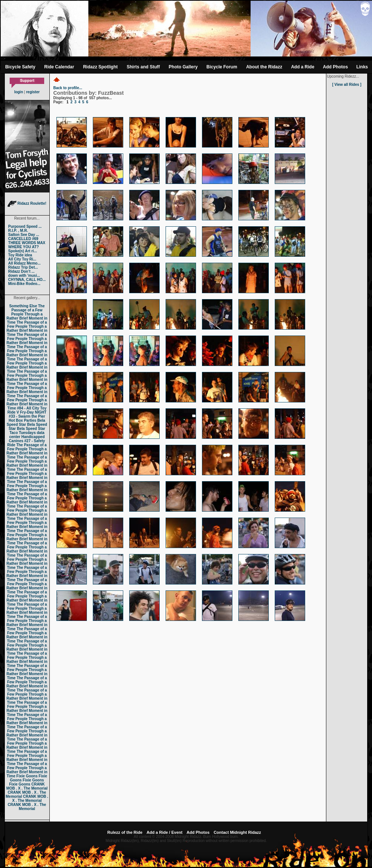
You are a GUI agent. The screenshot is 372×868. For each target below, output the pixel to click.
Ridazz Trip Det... (23, 267)
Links (362, 67)
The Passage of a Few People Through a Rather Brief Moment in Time (27, 314)
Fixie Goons (27, 776)
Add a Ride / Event (165, 832)
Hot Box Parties (22, 420)
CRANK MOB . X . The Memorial (27, 786)
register (33, 92)
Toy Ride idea (20, 255)
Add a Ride (303, 67)
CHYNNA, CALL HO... (27, 280)
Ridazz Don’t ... (21, 271)
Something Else (23, 306)
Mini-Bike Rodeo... (24, 284)
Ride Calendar (59, 67)
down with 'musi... (24, 276)
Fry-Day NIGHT (33, 412)
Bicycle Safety (20, 67)
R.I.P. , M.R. (18, 231)
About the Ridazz (264, 67)
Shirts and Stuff (143, 67)
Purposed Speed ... (25, 226)
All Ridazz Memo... (24, 263)
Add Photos (335, 67)
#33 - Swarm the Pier (27, 416)
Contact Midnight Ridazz (237, 832)
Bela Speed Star (26, 422)
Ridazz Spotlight (100, 67)
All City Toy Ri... (22, 259)
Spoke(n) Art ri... (22, 251)
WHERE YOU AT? (24, 247)
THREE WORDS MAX (27, 243)
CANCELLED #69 (23, 239)
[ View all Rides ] (347, 85)
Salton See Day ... (24, 235)
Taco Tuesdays (22, 433)
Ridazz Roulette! (27, 203)
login (19, 92)
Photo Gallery (183, 67)
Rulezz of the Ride (125, 832)
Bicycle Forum (222, 67)
